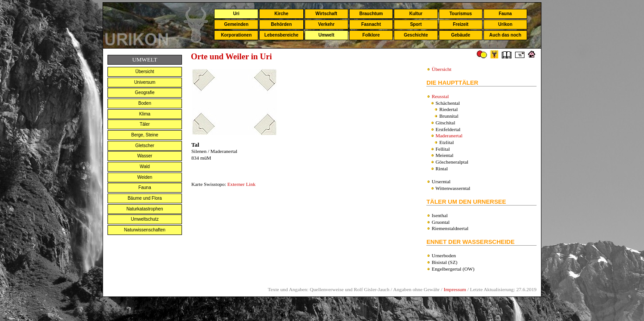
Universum (145, 82)
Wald (144, 167)
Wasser (145, 156)
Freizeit (460, 24)
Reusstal (440, 96)
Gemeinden (236, 24)
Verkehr (326, 24)
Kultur (416, 14)
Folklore (371, 35)
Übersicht (144, 72)
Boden (145, 103)
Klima (145, 114)
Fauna (505, 14)
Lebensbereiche (281, 35)
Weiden (145, 177)
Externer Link (241, 184)
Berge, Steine (145, 135)
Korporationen (236, 35)
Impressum (455, 289)
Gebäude (461, 35)
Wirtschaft (326, 14)
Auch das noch (505, 35)
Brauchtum (371, 14)
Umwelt (326, 35)
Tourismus (461, 14)
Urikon (505, 24)
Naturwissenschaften (145, 230)
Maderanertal (449, 136)
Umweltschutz (144, 219)
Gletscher (145, 146)
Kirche (281, 14)
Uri (236, 14)
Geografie (145, 93)
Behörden (282, 24)
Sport (416, 24)
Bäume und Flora (145, 198)
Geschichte (416, 35)
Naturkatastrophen (144, 209)
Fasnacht (371, 24)
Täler (145, 124)
